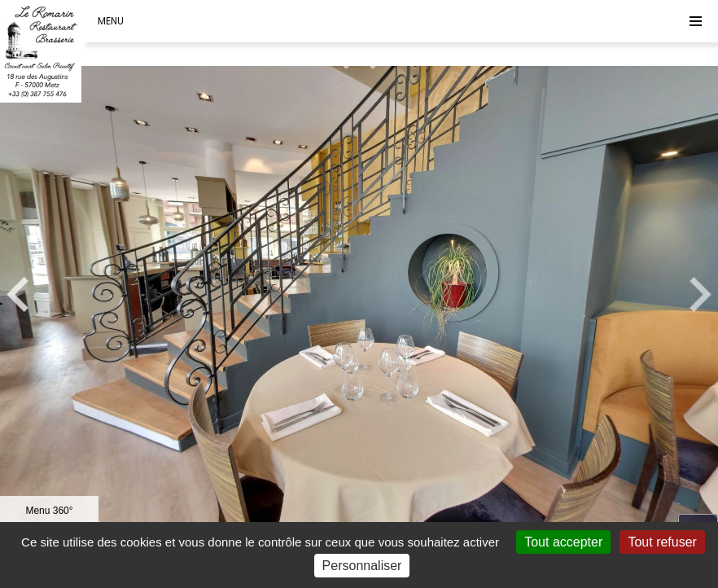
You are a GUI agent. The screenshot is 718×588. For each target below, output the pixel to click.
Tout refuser (662, 542)
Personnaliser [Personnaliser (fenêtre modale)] (362, 566)
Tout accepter (563, 542)
